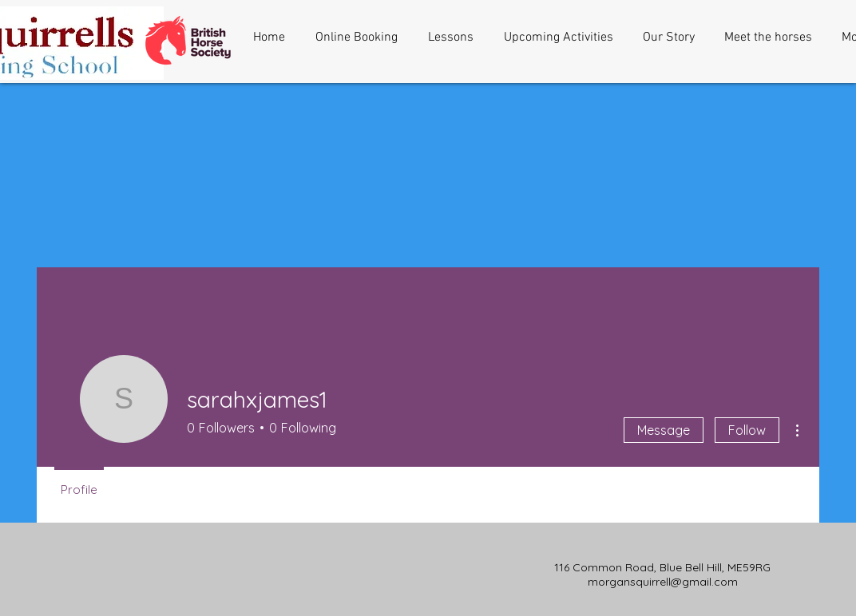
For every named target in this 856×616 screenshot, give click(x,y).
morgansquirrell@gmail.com (663, 582)
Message (664, 430)
